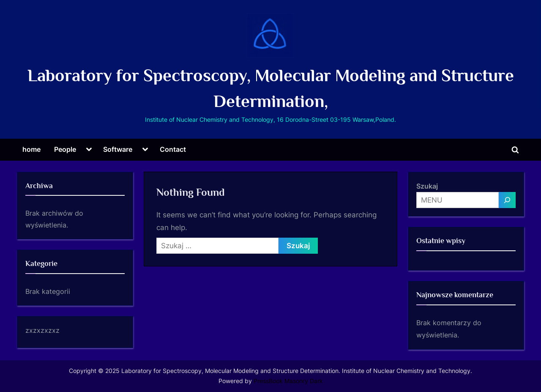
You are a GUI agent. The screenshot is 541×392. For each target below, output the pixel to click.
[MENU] (507, 200)
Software (118, 149)
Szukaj (427, 186)
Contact (173, 149)
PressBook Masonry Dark (288, 381)
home (31, 149)
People (65, 149)
